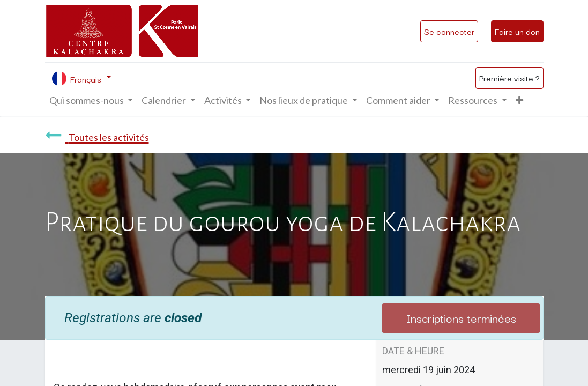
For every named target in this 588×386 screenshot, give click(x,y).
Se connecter (449, 31)
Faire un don (517, 31)
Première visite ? (509, 78)
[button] (519, 101)
